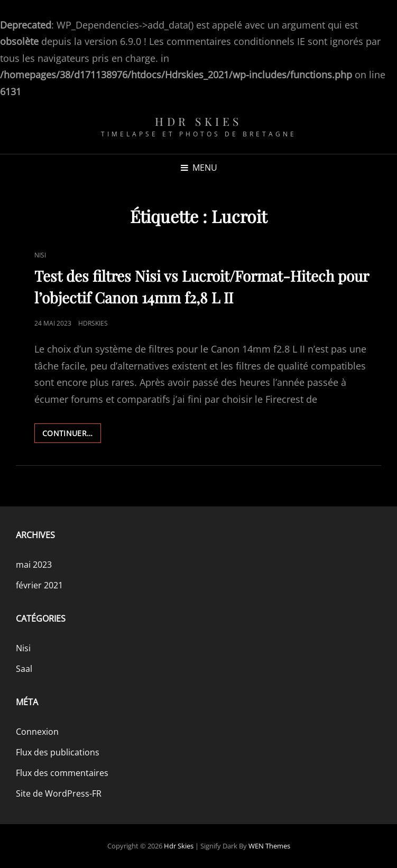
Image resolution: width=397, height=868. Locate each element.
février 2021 (39, 585)
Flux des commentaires (62, 773)
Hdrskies (93, 323)
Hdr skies (198, 121)
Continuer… (72, 435)
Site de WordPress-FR (59, 793)
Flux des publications (58, 752)
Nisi (40, 255)
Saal (24, 669)
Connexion (37, 732)
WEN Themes (269, 846)
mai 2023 (34, 565)
